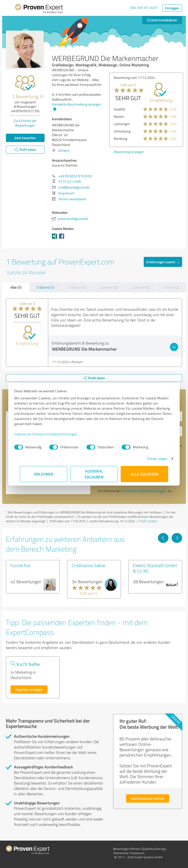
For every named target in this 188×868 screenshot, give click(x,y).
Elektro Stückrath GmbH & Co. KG (155, 568)
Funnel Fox (20, 565)
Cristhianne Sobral (88, 565)
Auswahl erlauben (94, 474)
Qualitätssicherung (153, 849)
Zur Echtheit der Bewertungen (25, 123)
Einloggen (172, 8)
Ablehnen (44, 474)
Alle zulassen (144, 474)
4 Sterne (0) (77, 287)
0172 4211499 (70, 181)
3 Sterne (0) (109, 287)
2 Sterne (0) (140, 287)
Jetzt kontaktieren (162, 20)
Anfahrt (64, 150)
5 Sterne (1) (45, 287)
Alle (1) (16, 287)
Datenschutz (121, 853)
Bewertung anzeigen (129, 152)
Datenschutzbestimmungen (62, 434)
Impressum (29, 434)
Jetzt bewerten (25, 138)
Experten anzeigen (29, 689)
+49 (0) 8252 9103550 (75, 176)
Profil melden (148, 521)
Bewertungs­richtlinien (126, 849)
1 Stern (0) (171, 287)
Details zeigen (152, 458)
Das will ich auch (144, 7)
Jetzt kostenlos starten (148, 798)
